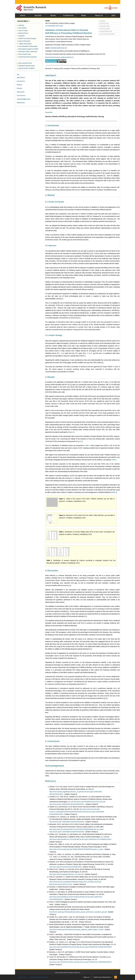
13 (70, 585)
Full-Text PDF (104, 24)
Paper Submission (24, 41)
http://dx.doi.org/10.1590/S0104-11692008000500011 (94, 962)
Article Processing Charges (27, 38)
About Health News (24, 54)
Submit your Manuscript (102, 977)
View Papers (22, 28)
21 (92, 736)
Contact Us (77, 973)
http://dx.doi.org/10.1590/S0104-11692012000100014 (94, 947)
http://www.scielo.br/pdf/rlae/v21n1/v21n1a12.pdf (89, 802)
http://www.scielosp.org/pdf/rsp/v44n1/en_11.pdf (65, 792)
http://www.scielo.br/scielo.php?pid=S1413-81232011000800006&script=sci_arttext (76, 829)
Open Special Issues (25, 63)
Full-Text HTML (104, 26)
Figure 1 (71, 432)
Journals (38, 15)
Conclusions (21, 95)
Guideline (21, 36)
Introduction (21, 81)
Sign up (86, 977)
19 (106, 698)
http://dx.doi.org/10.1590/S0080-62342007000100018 (67, 822)
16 (75, 658)
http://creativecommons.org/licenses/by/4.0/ (59, 57)
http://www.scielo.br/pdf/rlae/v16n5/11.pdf (63, 962)
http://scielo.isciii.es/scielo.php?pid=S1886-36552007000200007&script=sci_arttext (76, 849)
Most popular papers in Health (28, 49)
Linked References (105, 31)
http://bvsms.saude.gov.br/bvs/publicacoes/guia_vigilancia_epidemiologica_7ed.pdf (76, 929)
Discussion (21, 92)
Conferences (68, 15)
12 (84, 356)
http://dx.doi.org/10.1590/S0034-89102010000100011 (67, 804)
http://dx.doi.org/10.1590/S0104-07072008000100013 (94, 839)
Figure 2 (79, 441)
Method (19, 85)
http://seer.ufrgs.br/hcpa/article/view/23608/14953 (66, 867)
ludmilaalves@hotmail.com (59, 48)
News (84, 15)
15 (90, 649)
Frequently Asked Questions (27, 57)
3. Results (50, 377)
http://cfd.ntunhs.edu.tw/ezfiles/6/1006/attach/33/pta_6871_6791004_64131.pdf (75, 882)
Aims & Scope (22, 31)
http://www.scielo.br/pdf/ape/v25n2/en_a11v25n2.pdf (67, 874)
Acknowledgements (55, 766)
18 (103, 698)
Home (23, 15)
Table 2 (114, 460)
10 (79, 318)
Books (53, 15)
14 (85, 616)
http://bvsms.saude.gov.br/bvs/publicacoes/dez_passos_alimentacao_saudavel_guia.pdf (78, 912)
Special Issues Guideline (26, 68)
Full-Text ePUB (104, 29)
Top (18, 74)
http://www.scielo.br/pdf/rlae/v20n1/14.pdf (63, 947)
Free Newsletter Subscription (27, 46)
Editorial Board (23, 33)
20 (113, 724)
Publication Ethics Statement (27, 52)
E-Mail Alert (22, 977)
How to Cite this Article (107, 34)
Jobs (113, 15)
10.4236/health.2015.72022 (54, 26)
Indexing (21, 25)
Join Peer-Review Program (39, 977)
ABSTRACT (51, 76)
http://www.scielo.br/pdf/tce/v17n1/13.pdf (63, 839)
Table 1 (88, 445)
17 (85, 684)
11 (58, 353)
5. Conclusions (52, 741)
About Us (99, 15)
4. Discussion (52, 570)
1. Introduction (52, 125)
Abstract (102, 21)
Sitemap (70, 973)
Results (19, 88)
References (51, 781)
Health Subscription (24, 44)
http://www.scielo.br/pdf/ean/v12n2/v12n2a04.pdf (66, 897)
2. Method (50, 195)
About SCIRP (63, 973)
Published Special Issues (26, 66)
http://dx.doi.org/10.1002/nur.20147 (61, 884)
